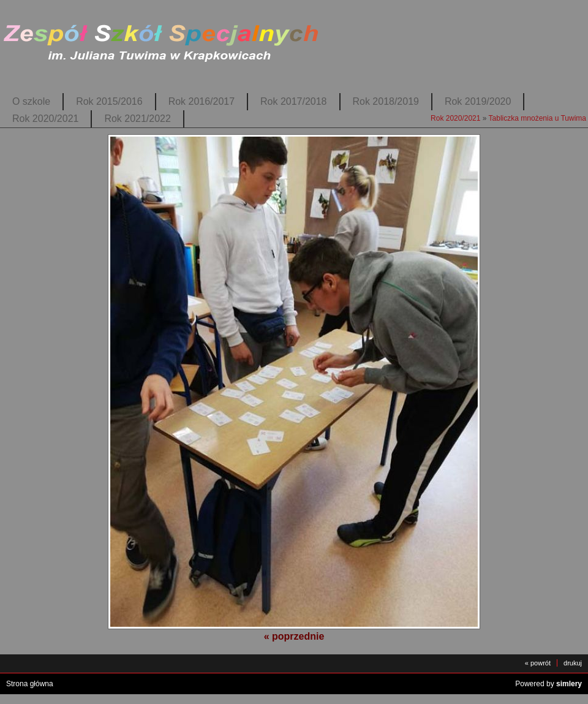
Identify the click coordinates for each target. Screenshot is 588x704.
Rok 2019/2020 (478, 101)
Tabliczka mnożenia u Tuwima (537, 118)
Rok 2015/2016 (109, 101)
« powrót (538, 663)
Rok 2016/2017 (202, 101)
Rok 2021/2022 (137, 119)
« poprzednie (294, 636)
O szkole (31, 101)
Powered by (548, 684)
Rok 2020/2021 (45, 119)
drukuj (573, 663)
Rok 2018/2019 (386, 101)
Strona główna (30, 684)
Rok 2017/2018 (293, 101)
